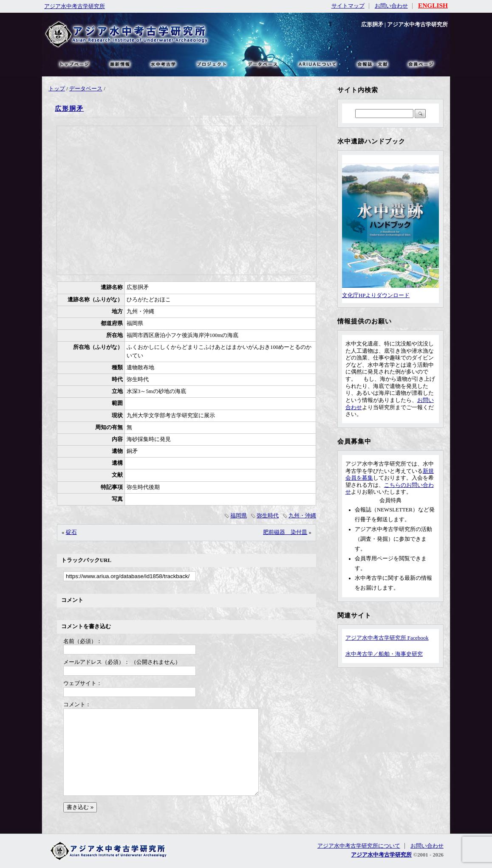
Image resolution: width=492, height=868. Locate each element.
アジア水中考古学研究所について (359, 846)
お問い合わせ (391, 6)
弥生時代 (268, 516)
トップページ (74, 64)
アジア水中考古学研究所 (75, 6)
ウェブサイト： (83, 683)
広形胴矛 (69, 108)
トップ (57, 89)
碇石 (71, 532)
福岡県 (239, 516)
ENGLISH (433, 5)
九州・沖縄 (302, 516)
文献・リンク (371, 64)
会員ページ (420, 64)
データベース (86, 89)
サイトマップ (348, 6)
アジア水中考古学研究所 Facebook (387, 638)
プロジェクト (211, 64)
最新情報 (120, 64)
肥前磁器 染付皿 (285, 532)
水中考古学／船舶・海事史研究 (384, 654)
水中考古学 (164, 64)
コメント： (77, 705)
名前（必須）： (83, 641)
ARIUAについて (317, 64)
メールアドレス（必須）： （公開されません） (122, 662)
